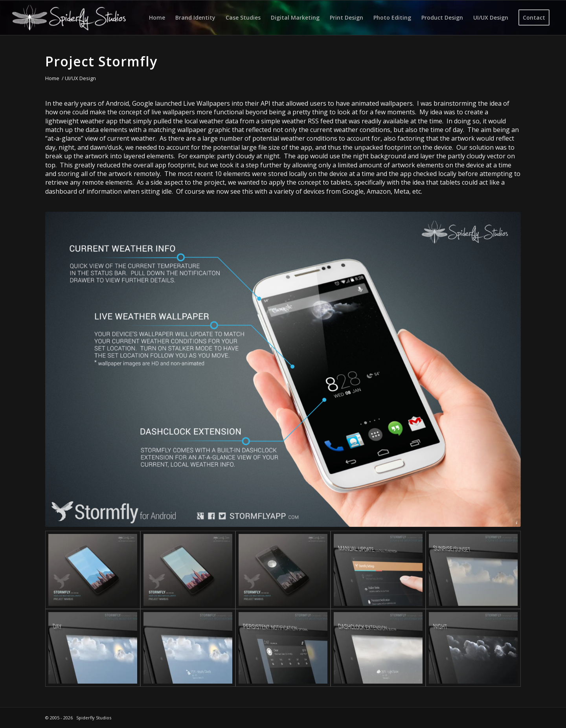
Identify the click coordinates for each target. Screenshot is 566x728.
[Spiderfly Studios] (69, 18)
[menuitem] (157, 18)
